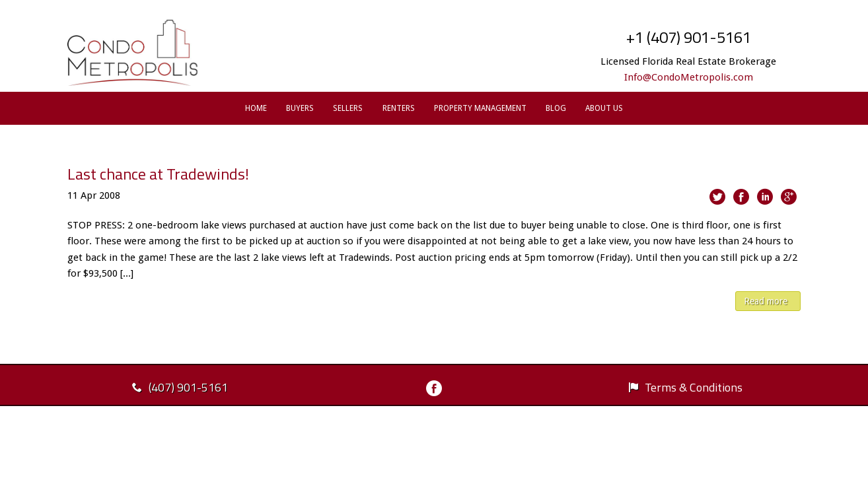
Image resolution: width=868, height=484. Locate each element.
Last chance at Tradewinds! (158, 174)
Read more (766, 301)
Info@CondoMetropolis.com (689, 77)
